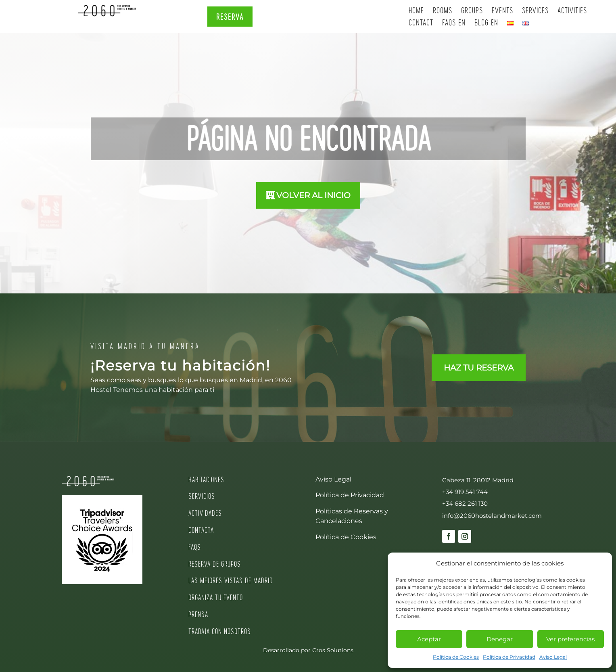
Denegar (500, 639)
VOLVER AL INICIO (313, 195)
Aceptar (429, 639)
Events (502, 11)
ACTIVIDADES (205, 513)
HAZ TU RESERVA (479, 368)
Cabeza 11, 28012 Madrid (478, 480)
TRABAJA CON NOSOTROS (220, 631)
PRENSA (198, 614)
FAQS (195, 547)
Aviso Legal (553, 657)
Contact (421, 23)
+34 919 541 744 (465, 492)
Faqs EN (454, 23)
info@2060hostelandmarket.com (492, 516)
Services (535, 11)
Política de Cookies (456, 657)
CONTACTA (201, 530)
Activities (572, 11)
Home (416, 11)
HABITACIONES (206, 479)
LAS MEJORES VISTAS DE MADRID (231, 580)
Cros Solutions (333, 650)
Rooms (443, 11)
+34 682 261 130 (465, 503)
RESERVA (230, 17)
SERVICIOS (202, 496)
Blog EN (486, 23)
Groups (472, 11)
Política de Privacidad (509, 657)
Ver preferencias (570, 639)
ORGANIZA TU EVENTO (216, 597)
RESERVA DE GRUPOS (215, 564)
